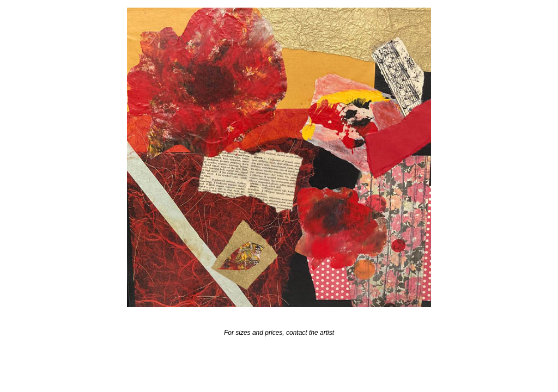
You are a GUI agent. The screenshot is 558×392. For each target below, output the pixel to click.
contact (297, 333)
